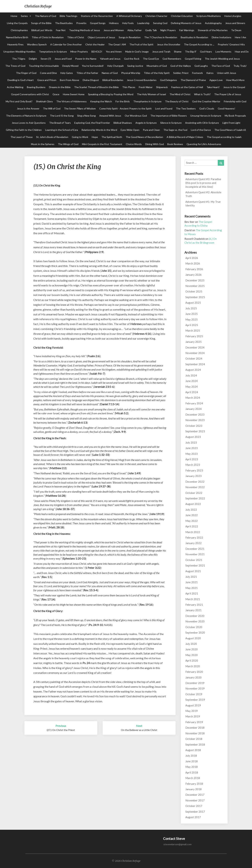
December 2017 (195, 795)
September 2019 (195, 700)
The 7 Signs (19, 59)
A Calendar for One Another (66, 44)
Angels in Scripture (146, 123)
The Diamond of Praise (193, 80)
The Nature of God (46, 16)
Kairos (210, 73)
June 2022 (191, 515)
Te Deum (236, 30)
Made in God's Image (137, 52)
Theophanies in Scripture (147, 101)
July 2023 (191, 442)
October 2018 (194, 739)
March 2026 (193, 263)
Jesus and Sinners (235, 23)
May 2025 (191, 319)
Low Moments (223, 52)
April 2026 (192, 258)
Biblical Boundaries (113, 80)
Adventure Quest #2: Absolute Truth (203, 194)
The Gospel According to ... (199, 44)
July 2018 (191, 756)
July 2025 (191, 308)
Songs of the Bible (41, 23)
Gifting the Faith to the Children (24, 130)
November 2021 (195, 554)
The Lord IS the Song (62, 116)
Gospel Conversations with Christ (30, 94)
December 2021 (195, 549)
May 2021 (191, 588)
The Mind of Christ (180, 94)
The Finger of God (26, 73)
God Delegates (169, 80)
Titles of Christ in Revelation (48, 37)
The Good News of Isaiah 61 (230, 130)
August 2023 (193, 437)
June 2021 (191, 582)
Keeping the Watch (101, 101)
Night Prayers (168, 30)
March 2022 (193, 532)
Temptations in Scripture (53, 52)
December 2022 (195, 482)
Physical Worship (131, 73)
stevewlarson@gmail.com (178, 844)
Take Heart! (213, 87)
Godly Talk (151, 30)
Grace (56, 94)
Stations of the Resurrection (97, 16)
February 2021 (194, 605)
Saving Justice (135, 66)
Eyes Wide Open (130, 130)
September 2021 (195, 565)
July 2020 (191, 644)
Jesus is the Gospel (234, 87)
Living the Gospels (17, 23)
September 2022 (195, 498)
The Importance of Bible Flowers (169, 116)
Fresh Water (146, 87)
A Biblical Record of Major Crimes (185, 137)
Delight (33, 59)
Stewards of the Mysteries (213, 30)
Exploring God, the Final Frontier (92, 123)
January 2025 (193, 342)
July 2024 (191, 375)
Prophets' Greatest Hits (231, 44)
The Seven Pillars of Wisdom (80, 108)
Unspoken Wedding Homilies (19, 52)
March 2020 (193, 666)
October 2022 (194, 493)
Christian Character (156, 16)
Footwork (197, 73)
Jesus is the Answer (28, 108)
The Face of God (221, 66)
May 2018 (191, 767)
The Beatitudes (64, 23)
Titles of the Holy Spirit (157, 73)
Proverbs (81, 23)
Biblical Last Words (42, 30)
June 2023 (191, 448)
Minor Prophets (79, 52)
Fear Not (61, 30)
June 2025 (191, 314)
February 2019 (194, 722)
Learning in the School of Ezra (62, 130)
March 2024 (193, 398)
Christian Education (182, 16)
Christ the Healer (95, 44)
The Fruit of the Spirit (141, 44)
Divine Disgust (91, 80)
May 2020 (191, 655)
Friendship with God (235, 101)
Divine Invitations (222, 37)
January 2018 (193, 789)
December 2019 (195, 683)
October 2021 (194, 560)
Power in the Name (86, 59)
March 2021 (193, 599)
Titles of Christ (76, 37)
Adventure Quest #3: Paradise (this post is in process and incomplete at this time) (203, 183)
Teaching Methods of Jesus (85, 30)
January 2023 (193, 476)
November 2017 (195, 800)
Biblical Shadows (123, 123)
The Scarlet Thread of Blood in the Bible (96, 87)
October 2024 (194, 358)
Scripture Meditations (209, 16)
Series (24, 16)
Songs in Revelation (130, 37)
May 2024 (191, 387)
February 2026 (194, 269)
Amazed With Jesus (110, 116)
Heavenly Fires (15, 44)
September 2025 (195, 297)
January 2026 (193, 275)
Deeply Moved (70, 66)
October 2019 (194, 694)
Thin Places (129, 87)
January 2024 (193, 409)
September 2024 (195, 364)
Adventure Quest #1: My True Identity (203, 204)
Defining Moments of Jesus (186, 23)
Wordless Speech (37, 44)
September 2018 (195, 744)
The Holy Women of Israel (151, 94)
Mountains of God (157, 66)
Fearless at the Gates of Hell (187, 87)
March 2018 (193, 778)
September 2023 (195, 431)
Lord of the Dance (201, 130)
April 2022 (192, 526)
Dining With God (155, 144)
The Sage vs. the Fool (175, 130)
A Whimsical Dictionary (129, 16)
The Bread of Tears (60, 123)
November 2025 (195, 286)
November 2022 (195, 487)
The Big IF (191, 52)
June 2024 (191, 381)
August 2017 (193, 817)
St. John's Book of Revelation (52, 137)
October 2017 (194, 806)
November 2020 (195, 621)
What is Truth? (202, 94)
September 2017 (195, 812)
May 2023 (191, 454)
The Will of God (52, 108)
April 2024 (192, 392)
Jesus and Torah (161, 52)
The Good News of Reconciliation (144, 137)
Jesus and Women (114, 30)
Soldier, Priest (181, 73)
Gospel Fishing (193, 59)
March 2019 (193, 716)
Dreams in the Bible (60, 87)
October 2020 (194, 627)
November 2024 (195, 353)
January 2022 (193, 543)
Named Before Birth (17, 37)
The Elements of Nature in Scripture (26, 116)
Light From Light (231, 123)
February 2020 (194, 672)
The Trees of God (15, 66)
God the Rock (132, 59)
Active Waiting (15, 87)
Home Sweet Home (74, 94)
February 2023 (194, 470)
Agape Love (216, 80)
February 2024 (194, 403)
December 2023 (195, 415)
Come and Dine (48, 73)
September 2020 (195, 633)
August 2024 (193, 370)
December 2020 (195, 616)
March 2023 (193, 465)
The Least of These (22, 137)
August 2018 (193, 750)
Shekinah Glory (44, 101)
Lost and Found (164, 108)
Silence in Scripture (171, 123)
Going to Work (80, 137)
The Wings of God (68, 144)
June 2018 (191, 761)
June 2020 (191, 649)
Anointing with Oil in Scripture (202, 123)
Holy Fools (128, 23)
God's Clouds (207, 108)
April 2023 (192, 459)
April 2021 (192, 593)
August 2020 (193, 638)
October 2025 (194, 291)
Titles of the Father (87, 73)
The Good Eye (151, 59)
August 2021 (193, 571)
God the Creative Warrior (206, 101)
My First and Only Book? (19, 101)
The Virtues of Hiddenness (71, 101)
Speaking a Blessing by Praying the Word (111, 94)
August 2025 (193, 303)
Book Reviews (175, 144)
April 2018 (192, 772)
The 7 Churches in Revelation (161, 37)
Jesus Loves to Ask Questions (29, 123)
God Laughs (201, 66)
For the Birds (123, 101)
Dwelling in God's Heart (21, 80)
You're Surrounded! (93, 66)
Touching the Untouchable (44, 66)
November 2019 (195, 688)
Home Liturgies (233, 16)
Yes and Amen (114, 52)
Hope (95, 137)
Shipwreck (162, 87)
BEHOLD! (97, 52)
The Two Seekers (186, 108)
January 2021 (193, 610)
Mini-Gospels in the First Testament (102, 144)
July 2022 (191, 510)
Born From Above (70, 80)
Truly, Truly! (240, 66)
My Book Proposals (235, 116)
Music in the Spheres (43, 144)
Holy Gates (67, 73)
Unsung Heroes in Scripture (206, 116)
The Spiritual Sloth (112, 137)
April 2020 (192, 660)
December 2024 (195, 347)
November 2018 (195, 733)
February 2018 (194, 784)
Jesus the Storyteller (169, 44)
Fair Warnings (187, 30)
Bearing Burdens (36, 87)
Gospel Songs (98, 23)
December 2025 (195, 280)
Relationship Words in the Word (99, 130)
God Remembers (172, 59)
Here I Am (241, 37)
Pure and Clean (151, 130)
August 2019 (193, 705)
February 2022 (194, 537)
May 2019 (191, 711)
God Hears (206, 52)
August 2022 (193, 504)
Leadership (143, 23)
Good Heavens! (227, 108)
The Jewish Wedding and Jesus (222, 59)
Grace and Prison (47, 80)
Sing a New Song (86, 116)
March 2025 (193, 331)
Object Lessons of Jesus (101, 37)
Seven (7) (46, 59)
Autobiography (213, 23)
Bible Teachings (69, 16)
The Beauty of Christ (177, 101)
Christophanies (19, 30)
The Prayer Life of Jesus (228, 94)
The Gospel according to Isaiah (224, 137)
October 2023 (194, 426)
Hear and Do (242, 52)
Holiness (114, 23)
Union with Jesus (227, 73)
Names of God (110, 73)
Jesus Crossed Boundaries (142, 80)
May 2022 (191, 521)
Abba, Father (135, 30)
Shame (178, 52)
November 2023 (195, 420)
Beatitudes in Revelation (194, 37)
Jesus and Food (63, 59)
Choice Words (134, 144)
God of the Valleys (181, 66)
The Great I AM (117, 44)
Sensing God (160, 23)
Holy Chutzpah (115, 66)
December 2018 (195, 728)
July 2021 (191, 577)
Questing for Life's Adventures (204, 144)
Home (14, 16)
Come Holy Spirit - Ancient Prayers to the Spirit (125, 108)
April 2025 (192, 325)
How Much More (235, 80)
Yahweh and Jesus (110, 59)
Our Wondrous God (136, 116)
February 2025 (194, 336)
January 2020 (193, 677)
